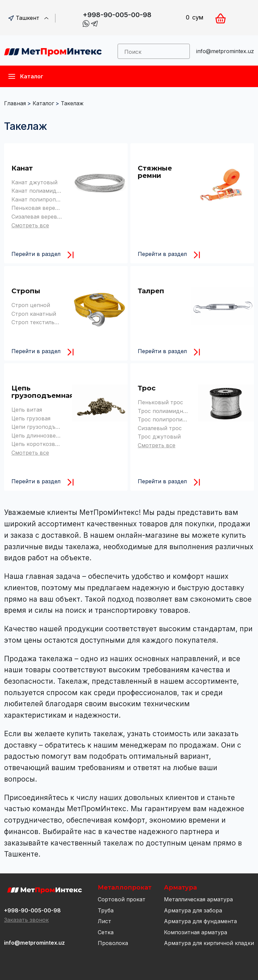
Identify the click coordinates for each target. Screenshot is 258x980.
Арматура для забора (193, 910)
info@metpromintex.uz (225, 51)
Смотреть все (30, 225)
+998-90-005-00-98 (117, 15)
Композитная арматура (196, 932)
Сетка (106, 932)
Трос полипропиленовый (172, 419)
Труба (106, 910)
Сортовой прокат (122, 899)
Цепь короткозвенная (41, 444)
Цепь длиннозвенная (40, 436)
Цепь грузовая (31, 418)
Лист (104, 921)
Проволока (113, 943)
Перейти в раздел (36, 254)
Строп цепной (31, 305)
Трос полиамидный (164, 411)
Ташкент (28, 18)
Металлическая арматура (198, 899)
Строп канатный (34, 314)
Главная (15, 103)
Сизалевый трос (160, 428)
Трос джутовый (159, 437)
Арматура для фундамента (200, 921)
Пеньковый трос (160, 402)
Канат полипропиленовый (47, 199)
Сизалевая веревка (37, 217)
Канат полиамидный (39, 191)
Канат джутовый (34, 182)
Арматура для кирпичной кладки (209, 943)
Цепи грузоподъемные (42, 427)
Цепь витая (27, 410)
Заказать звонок (26, 920)
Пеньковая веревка (38, 208)
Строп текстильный (38, 322)
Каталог (43, 103)
